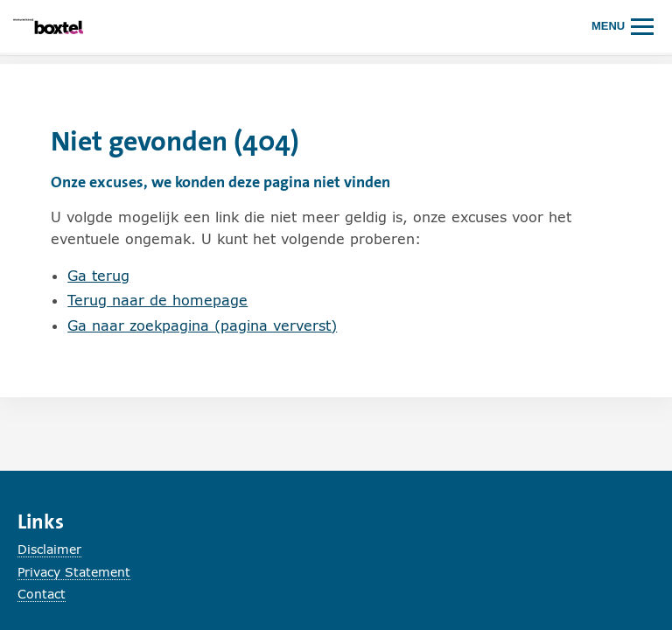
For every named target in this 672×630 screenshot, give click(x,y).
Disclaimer (49, 549)
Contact (42, 594)
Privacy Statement (74, 572)
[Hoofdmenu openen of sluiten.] (623, 26)
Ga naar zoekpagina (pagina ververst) (202, 325)
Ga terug (98, 275)
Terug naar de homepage (157, 300)
